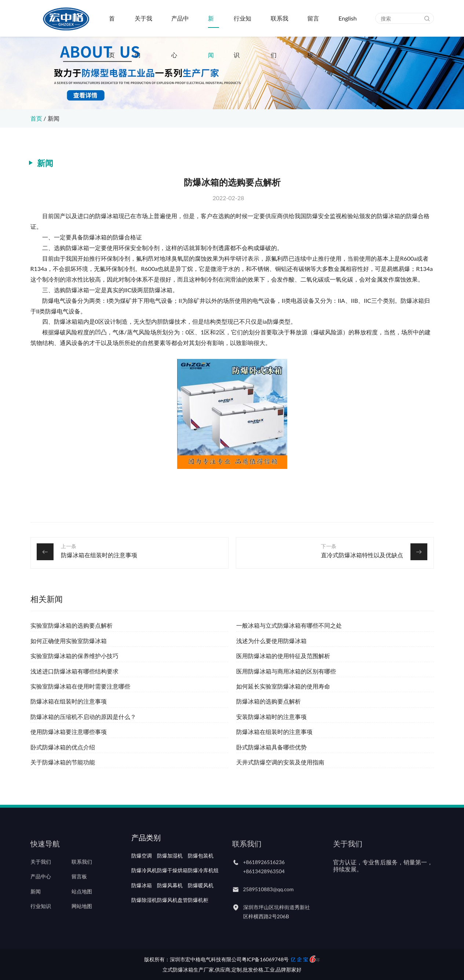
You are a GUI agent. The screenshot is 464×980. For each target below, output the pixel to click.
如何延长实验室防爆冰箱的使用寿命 (283, 686)
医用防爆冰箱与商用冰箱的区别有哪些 (286, 671)
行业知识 (242, 26)
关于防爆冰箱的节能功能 (63, 762)
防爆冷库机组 (203, 888)
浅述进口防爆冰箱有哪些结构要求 (74, 671)
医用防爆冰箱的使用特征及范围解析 (283, 656)
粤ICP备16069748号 (265, 959)
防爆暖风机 (201, 903)
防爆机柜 (198, 918)
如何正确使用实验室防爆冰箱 (69, 641)
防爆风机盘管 (172, 918)
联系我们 (280, 26)
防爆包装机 (201, 874)
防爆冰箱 (142, 903)
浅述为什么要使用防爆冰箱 (271, 641)
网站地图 (82, 918)
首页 (112, 26)
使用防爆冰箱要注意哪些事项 (69, 732)
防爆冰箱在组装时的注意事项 (99, 555)
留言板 (313, 26)
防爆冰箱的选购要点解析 (268, 701)
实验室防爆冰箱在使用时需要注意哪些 (80, 686)
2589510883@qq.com (268, 901)
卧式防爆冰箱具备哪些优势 (271, 747)
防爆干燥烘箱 (172, 888)
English (348, 18)
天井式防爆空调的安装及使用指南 (280, 762)
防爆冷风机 (144, 888)
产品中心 (180, 26)
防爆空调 (142, 874)
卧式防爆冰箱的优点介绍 (63, 747)
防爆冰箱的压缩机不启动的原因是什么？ (83, 717)
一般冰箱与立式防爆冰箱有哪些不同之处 (289, 625)
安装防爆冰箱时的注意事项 (271, 717)
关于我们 (143, 26)
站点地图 (82, 903)
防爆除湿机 (144, 918)
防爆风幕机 (170, 903)
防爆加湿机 (170, 874)
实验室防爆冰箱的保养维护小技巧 (74, 656)
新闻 (211, 26)
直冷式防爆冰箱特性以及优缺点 (362, 555)
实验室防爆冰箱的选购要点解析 (72, 625)
